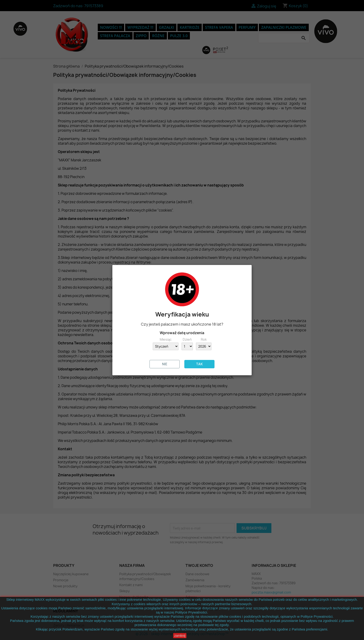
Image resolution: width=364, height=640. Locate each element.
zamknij (180, 636)
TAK (199, 364)
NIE (165, 364)
